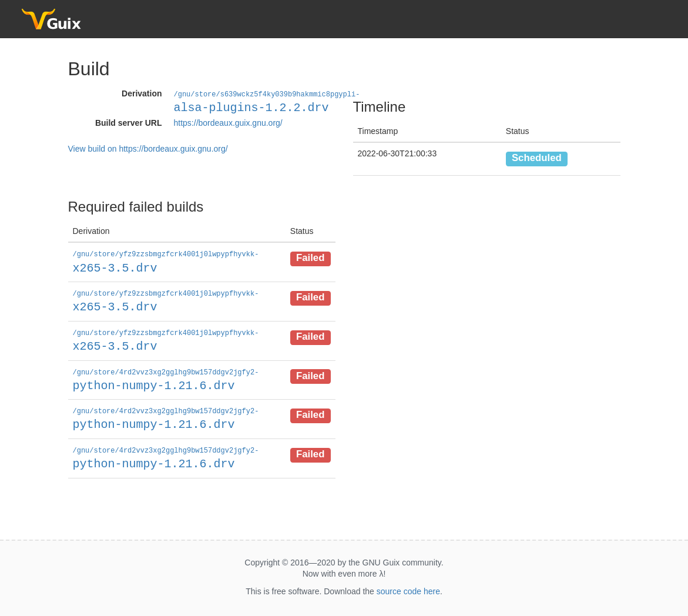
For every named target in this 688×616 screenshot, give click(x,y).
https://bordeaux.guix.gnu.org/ (228, 122)
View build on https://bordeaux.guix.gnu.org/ (148, 148)
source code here (408, 587)
